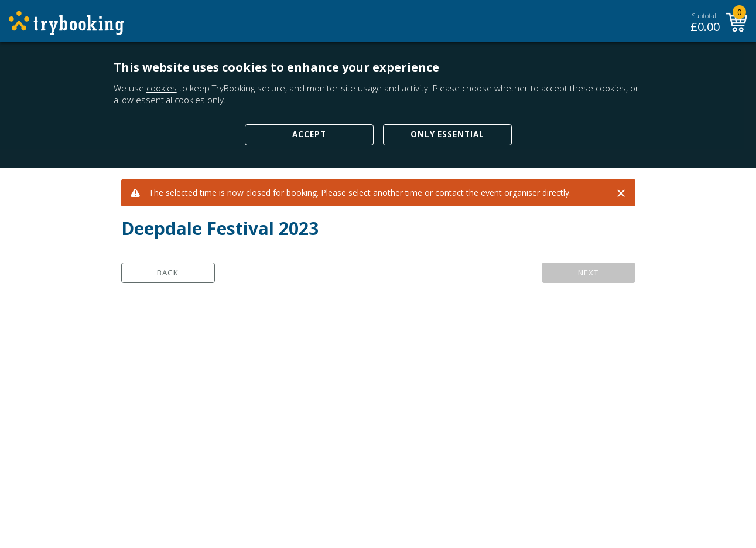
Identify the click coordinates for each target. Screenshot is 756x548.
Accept (309, 134)
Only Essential (447, 134)
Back (168, 273)
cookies (162, 88)
